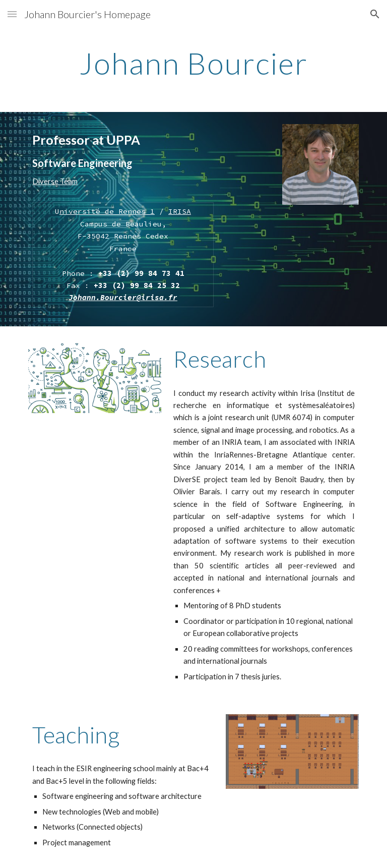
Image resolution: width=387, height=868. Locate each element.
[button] (12, 14)
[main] (193, 63)
